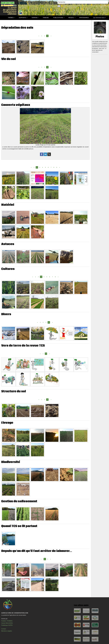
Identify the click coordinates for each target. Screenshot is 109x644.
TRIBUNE (46, 18)
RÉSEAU (71, 18)
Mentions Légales (7, 631)
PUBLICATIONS (58, 18)
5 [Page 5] (45, 167)
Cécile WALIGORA (7, 623)
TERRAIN (34, 18)
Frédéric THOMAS (7, 621)
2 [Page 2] (45, 36)
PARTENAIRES (84, 18)
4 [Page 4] (43, 167)
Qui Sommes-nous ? (99, 18)
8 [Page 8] (54, 167)
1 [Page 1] (42, 36)
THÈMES (11, 18)
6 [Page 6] (48, 167)
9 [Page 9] (57, 167)
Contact (4, 629)
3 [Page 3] (40, 167)
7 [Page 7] (51, 167)
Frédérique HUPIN (7, 625)
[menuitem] (3, 18)
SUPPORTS (23, 18)
